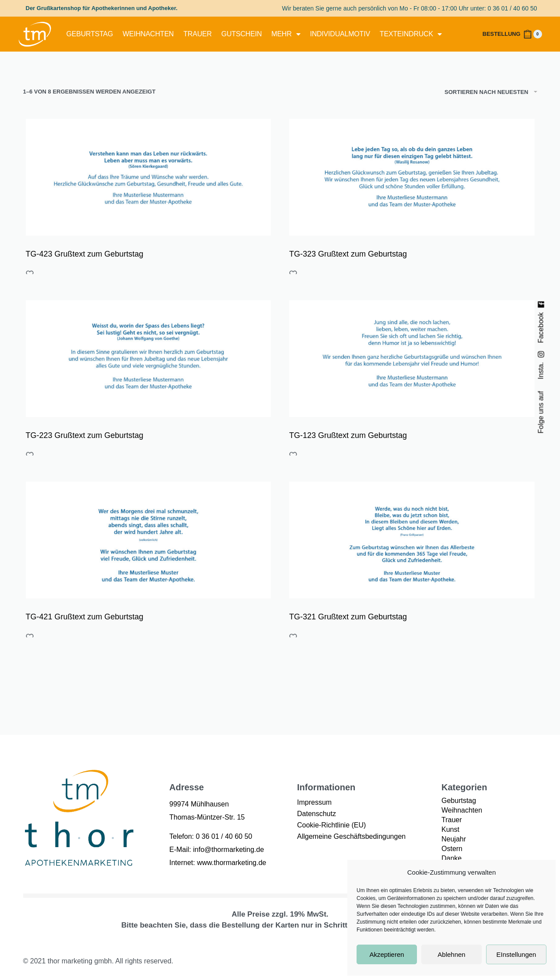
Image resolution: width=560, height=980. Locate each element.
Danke (451, 858)
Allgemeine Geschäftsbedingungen (351, 836)
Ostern (452, 849)
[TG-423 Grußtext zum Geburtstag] (149, 177)
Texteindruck (411, 34)
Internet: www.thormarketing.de (218, 863)
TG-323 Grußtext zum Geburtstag (348, 254)
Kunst (450, 829)
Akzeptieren (387, 954)
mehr (286, 34)
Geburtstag (90, 34)
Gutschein (241, 34)
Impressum (314, 802)
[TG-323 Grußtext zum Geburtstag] (412, 177)
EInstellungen (516, 954)
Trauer (198, 34)
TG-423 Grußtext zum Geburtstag (85, 254)
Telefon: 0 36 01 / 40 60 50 (211, 836)
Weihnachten (148, 34)
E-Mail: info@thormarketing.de (217, 850)
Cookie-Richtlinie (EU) (331, 825)
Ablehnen (451, 954)
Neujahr (454, 839)
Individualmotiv (340, 34)
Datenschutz (317, 814)
